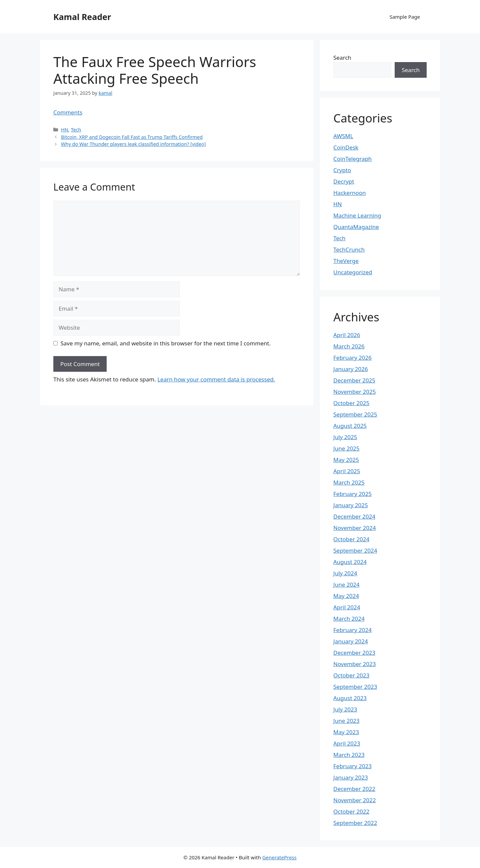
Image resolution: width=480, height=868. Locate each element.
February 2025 (352, 494)
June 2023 (346, 721)
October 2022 (351, 811)
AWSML (343, 136)
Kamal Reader (82, 17)
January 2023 (351, 777)
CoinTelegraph (352, 159)
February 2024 (352, 630)
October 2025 (351, 403)
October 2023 (351, 675)
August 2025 (350, 426)
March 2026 (349, 346)
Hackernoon (350, 193)
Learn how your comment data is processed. (216, 379)
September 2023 (355, 687)
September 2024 (355, 550)
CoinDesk (346, 147)
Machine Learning (357, 215)
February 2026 (352, 358)
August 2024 (350, 562)
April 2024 (347, 607)
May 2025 (346, 460)
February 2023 (352, 766)
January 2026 (351, 369)
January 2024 (351, 641)
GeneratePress (279, 857)
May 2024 (346, 596)
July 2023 (345, 709)
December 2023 (354, 653)
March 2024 (349, 619)
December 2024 (354, 516)
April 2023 (347, 743)
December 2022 (354, 789)
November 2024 (354, 528)
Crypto (342, 170)
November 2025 (354, 392)
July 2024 (345, 573)
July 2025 (345, 437)
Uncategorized (353, 272)
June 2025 (346, 448)
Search (342, 58)
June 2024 (346, 585)
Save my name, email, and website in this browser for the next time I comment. (166, 343)
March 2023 (349, 755)
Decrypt (344, 181)
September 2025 (355, 414)
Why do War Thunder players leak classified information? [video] (133, 144)
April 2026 (347, 335)
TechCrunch (349, 249)
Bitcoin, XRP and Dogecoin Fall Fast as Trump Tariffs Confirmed (132, 137)
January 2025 (351, 505)
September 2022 (355, 823)
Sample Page (405, 17)
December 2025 (354, 380)
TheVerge (346, 261)
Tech (76, 130)
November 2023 (354, 664)
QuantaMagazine (356, 227)
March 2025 (349, 482)
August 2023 (350, 698)
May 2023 (346, 732)
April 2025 (347, 471)
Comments (68, 112)
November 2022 (354, 800)
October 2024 (351, 539)
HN (65, 130)
